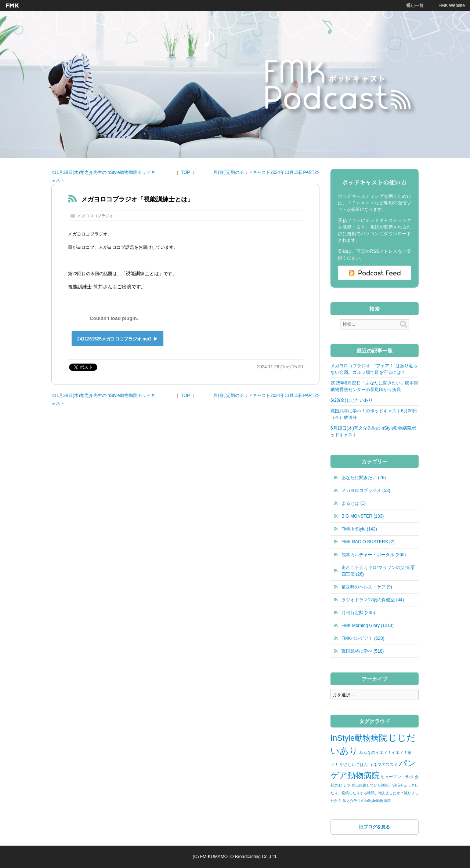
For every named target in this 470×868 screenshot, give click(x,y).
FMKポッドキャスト (340, 87)
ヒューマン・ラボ (397, 777)
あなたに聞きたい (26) (364, 478)
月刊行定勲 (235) (358, 613)
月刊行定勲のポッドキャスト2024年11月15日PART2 (265, 172)
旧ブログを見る (375, 827)
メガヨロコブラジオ (95, 216)
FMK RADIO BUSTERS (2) (368, 542)
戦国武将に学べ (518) (363, 651)
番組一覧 (415, 6)
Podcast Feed (375, 273)
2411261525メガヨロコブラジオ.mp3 (114, 339)
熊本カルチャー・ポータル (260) (374, 555)
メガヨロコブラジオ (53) (366, 490)
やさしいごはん (354, 765)
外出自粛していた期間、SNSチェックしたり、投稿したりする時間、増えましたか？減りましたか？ (375, 793)
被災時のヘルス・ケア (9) (367, 587)
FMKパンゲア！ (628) (363, 638)
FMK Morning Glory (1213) (368, 626)
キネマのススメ (384, 765)
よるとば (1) (354, 503)
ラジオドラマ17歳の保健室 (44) (373, 600)
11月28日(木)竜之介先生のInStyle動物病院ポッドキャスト (103, 176)
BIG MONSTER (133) (363, 516)
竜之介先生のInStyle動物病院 (367, 801)
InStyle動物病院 (359, 738)
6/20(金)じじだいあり (352, 400)
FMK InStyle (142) (359, 529)
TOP (185, 172)
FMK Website (452, 6)
